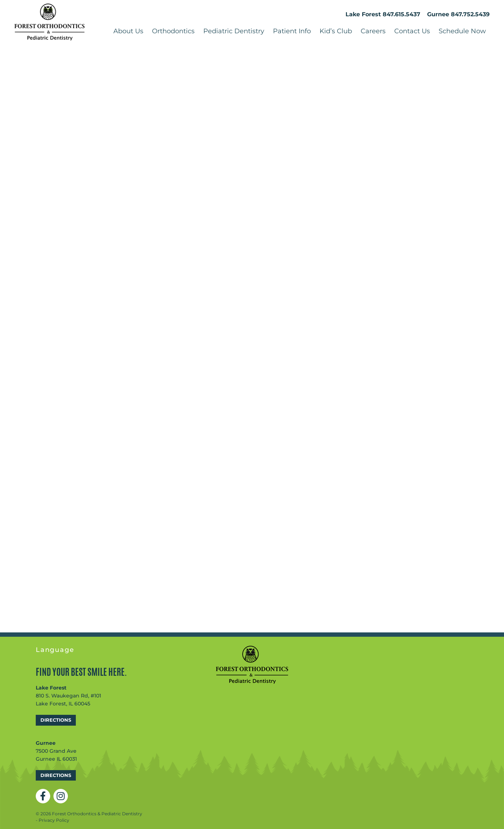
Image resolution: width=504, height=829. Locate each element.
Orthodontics (173, 31)
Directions (56, 720)
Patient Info (292, 31)
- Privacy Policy (53, 820)
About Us (128, 31)
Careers (373, 31)
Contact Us (412, 31)
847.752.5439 (470, 14)
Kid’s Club (336, 31)
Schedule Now (462, 31)
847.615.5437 (401, 14)
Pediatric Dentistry (234, 31)
